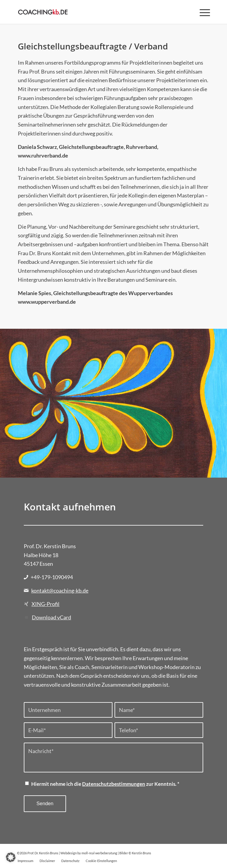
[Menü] (202, 12)
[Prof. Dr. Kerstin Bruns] (94, 12)
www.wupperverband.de (47, 302)
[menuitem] (202, 12)
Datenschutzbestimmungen (114, 784)
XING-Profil (46, 604)
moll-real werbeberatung (99, 853)
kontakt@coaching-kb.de (60, 590)
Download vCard (51, 617)
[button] (11, 857)
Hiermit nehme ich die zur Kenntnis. (105, 784)
